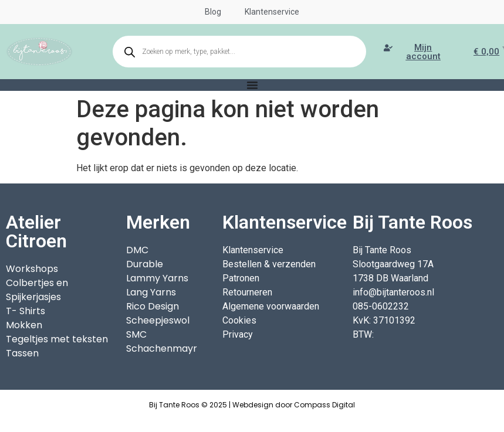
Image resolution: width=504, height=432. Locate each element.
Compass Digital (324, 405)
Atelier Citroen (36, 232)
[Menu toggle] (252, 85)
